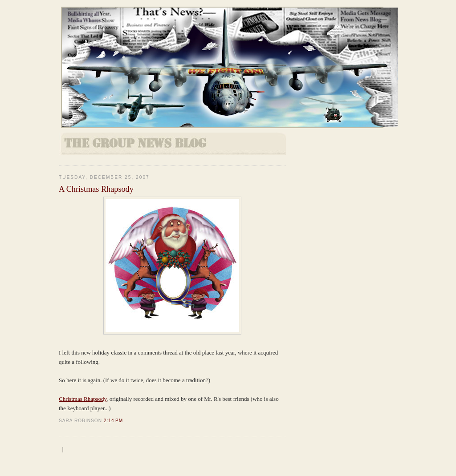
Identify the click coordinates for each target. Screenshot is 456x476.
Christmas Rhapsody (83, 399)
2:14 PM (113, 421)
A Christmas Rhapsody (96, 189)
